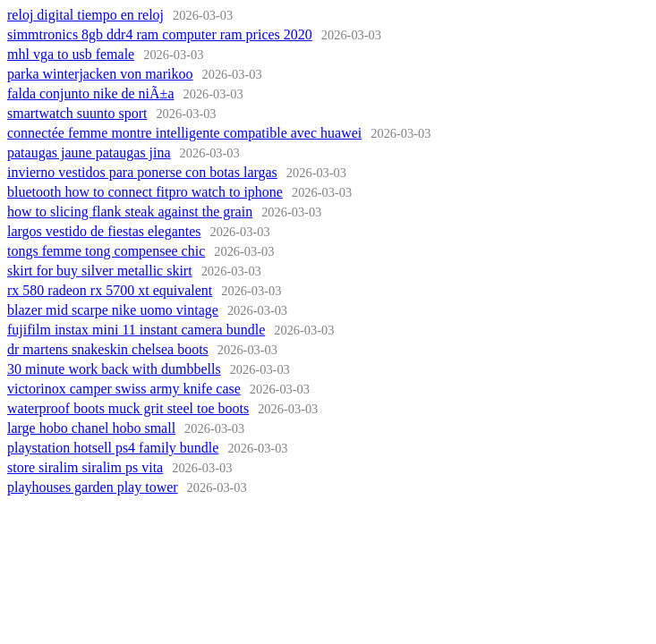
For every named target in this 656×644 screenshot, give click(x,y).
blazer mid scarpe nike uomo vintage (113, 310)
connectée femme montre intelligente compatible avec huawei (184, 133)
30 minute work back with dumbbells (114, 369)
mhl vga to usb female (71, 54)
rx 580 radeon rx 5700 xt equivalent (110, 290)
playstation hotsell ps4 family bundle (113, 448)
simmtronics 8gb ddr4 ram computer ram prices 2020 (160, 34)
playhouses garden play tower (93, 487)
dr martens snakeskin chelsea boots (108, 349)
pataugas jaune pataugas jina (89, 153)
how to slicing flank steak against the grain (130, 212)
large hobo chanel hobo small (91, 428)
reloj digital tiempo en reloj (85, 15)
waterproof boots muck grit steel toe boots (128, 408)
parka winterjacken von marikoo (100, 74)
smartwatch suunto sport (77, 113)
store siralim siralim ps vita (85, 467)
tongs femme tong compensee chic (106, 251)
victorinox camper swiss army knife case (124, 389)
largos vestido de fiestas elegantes (104, 231)
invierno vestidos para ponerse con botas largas (142, 172)
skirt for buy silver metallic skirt (100, 271)
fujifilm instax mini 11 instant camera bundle (136, 330)
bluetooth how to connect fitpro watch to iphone (145, 192)
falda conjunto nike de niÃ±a (91, 93)
